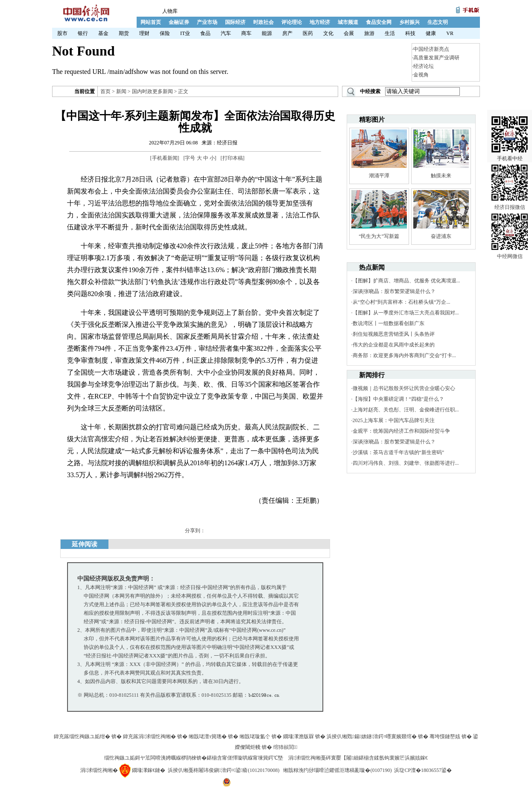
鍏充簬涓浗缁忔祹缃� (149, 736)
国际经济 (235, 22)
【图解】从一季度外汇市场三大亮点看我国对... (406, 313)
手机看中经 (510, 129)
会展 (349, 33)
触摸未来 (441, 176)
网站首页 (151, 22)
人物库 (170, 11)
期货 (124, 33)
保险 (165, 33)
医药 (308, 33)
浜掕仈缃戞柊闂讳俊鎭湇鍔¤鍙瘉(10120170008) (224, 770)
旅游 (369, 33)
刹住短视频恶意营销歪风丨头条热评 (394, 334)
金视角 (421, 75)
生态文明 (438, 22)
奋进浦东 (441, 236)
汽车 (226, 33)
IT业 (185, 33)
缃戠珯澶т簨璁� (208, 736)
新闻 (121, 91)
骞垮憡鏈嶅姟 (445, 736)
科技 (410, 33)
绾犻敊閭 (285, 747)
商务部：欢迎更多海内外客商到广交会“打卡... (404, 355)
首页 (105, 91)
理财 (144, 33)
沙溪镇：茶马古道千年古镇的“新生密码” (399, 452)
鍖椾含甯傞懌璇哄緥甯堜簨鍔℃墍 (245, 758)
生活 (390, 33)
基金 (103, 33)
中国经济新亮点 (431, 49)
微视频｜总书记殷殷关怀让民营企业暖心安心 (404, 388)
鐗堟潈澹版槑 (298, 736)
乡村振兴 (409, 22)
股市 (62, 33)
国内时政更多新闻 (152, 91)
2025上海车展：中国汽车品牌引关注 (394, 420)
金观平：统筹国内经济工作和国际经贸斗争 (401, 431)
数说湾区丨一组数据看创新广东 (389, 323)
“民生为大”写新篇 (379, 236)
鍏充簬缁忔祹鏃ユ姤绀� (82, 736)
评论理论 (292, 22)
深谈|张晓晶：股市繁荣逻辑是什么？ (394, 291)
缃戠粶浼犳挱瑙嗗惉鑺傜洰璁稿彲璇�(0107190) (337, 770)
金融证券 (179, 22)
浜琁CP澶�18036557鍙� (423, 770)
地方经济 (320, 22)
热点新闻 (372, 267)
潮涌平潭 (379, 176)
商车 (246, 33)
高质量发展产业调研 (436, 58)
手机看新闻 (165, 158)
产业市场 (207, 22)
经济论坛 (424, 66)
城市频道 (348, 22)
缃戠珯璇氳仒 (255, 736)
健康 (431, 33)
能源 (267, 33)
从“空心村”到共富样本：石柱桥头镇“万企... (402, 302)
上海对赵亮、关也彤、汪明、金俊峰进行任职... (406, 410)
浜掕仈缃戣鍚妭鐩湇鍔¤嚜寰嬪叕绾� (372, 736)
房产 (287, 33)
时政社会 (263, 22)
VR (450, 33)
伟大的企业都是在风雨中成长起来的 (394, 345)
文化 (328, 33)
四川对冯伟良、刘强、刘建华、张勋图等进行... (406, 463)
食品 (205, 33)
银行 (83, 33)
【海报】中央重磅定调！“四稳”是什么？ (399, 399)
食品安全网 (379, 22)
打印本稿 (233, 158)
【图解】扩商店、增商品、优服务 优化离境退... (406, 281)
